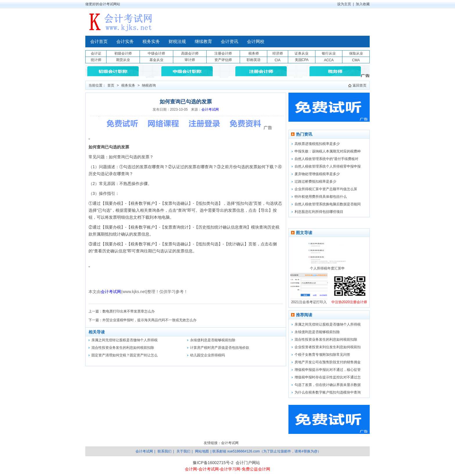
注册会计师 (223, 53)
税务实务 (151, 42)
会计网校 (256, 42)
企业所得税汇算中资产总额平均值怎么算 (326, 189)
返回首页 (360, 85)
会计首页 (99, 42)
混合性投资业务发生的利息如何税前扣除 (123, 348)
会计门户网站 (248, 463)
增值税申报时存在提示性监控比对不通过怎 (328, 377)
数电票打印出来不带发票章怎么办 (129, 311)
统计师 (96, 60)
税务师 (254, 53)
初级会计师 (123, 53)
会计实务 (125, 42)
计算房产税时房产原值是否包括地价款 (220, 348)
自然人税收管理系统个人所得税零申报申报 (328, 166)
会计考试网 (210, 109)
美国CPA (302, 60)
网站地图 (202, 451)
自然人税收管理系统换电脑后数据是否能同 (328, 204)
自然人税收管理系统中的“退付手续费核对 (326, 159)
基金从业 (156, 60)
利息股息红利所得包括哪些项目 (319, 212)
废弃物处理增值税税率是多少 (317, 174)
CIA (277, 60)
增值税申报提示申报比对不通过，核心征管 (328, 370)
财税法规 (177, 42)
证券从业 (301, 53)
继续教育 (203, 42)
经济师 (278, 53)
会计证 (96, 53)
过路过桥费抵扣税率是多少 (315, 182)
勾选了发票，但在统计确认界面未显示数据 (328, 385)
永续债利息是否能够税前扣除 (213, 340)
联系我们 (165, 451)
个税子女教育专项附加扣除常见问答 (322, 355)
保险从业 (356, 53)
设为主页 (344, 4)
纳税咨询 (149, 85)
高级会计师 (190, 53)
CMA (356, 60)
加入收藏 (363, 4)
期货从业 (123, 60)
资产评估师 (223, 60)
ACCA (329, 60)
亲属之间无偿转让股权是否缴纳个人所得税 (124, 340)
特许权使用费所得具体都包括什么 (321, 197)
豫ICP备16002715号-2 (213, 463)
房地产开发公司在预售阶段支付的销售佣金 (328, 362)
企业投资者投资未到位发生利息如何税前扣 (328, 347)
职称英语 (254, 60)
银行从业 (329, 53)
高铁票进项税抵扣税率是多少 (317, 144)
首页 (111, 85)
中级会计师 (156, 53)
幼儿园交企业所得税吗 (207, 355)
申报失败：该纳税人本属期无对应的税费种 (328, 151)
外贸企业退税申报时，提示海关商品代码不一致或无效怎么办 (149, 320)
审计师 (190, 60)
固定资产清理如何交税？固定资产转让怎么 (124, 355)
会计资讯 (230, 42)
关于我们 (183, 451)
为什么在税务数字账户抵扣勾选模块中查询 (328, 392)
